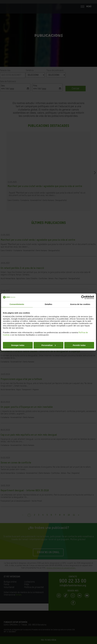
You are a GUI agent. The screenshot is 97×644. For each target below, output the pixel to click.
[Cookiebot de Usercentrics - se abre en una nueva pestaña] (83, 297)
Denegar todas (18, 345)
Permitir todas (79, 345)
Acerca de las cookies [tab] (80, 304)
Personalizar (49, 345)
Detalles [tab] (48, 304)
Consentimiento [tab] (17, 304)
